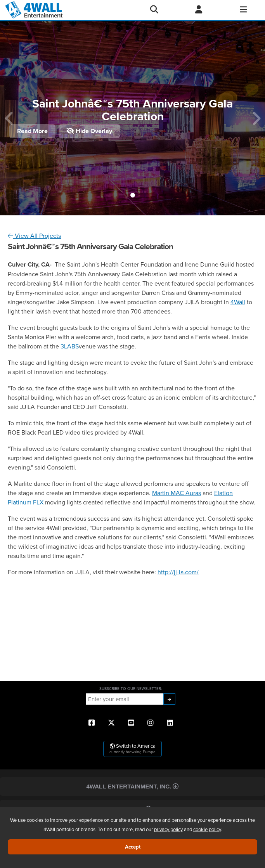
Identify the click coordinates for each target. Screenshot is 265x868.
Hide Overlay (89, 131)
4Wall (238, 302)
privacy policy (168, 829)
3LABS (70, 346)
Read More (32, 131)
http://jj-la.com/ (178, 572)
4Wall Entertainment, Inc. (133, 786)
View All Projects (34, 236)
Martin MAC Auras (177, 493)
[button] (133, 195)
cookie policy (207, 829)
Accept (133, 847)
